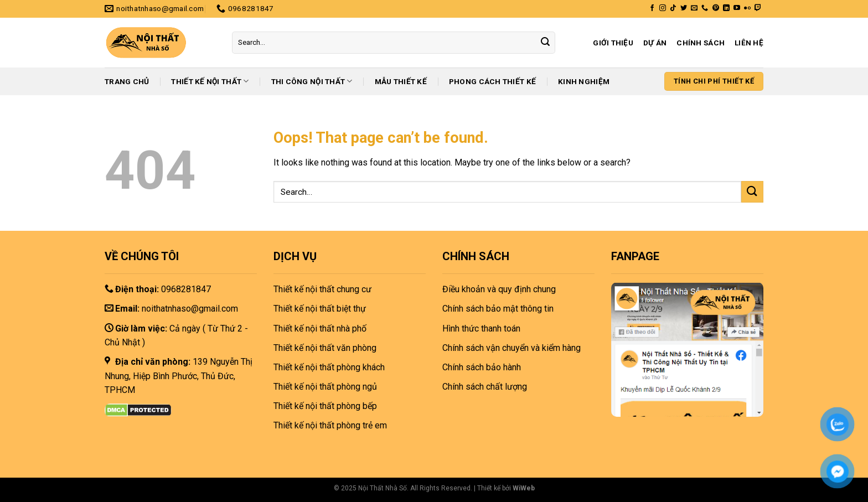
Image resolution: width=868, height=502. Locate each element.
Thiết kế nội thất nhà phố (320, 328)
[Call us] (705, 8)
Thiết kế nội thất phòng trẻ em (330, 425)
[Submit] (545, 43)
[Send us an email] (694, 8)
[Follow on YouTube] (737, 8)
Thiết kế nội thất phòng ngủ (325, 387)
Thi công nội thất (312, 81)
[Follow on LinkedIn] (726, 8)
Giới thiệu (613, 43)
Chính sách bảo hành (482, 367)
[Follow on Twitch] (758, 8)
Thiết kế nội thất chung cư (322, 289)
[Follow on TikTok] (673, 8)
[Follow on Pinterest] (716, 8)
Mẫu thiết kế (401, 81)
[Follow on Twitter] (684, 8)
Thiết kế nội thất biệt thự (320, 309)
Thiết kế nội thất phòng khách (329, 367)
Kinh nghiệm (584, 81)
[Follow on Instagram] (663, 8)
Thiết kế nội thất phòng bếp (325, 406)
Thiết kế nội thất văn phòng (325, 348)
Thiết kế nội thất (210, 81)
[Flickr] (747, 8)
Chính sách (701, 43)
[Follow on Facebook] (652, 8)
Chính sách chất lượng (485, 387)
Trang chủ (127, 81)
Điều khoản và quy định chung (499, 289)
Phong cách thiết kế (492, 81)
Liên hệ (749, 43)
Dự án (655, 43)
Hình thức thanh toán (481, 328)
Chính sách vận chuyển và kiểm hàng (512, 348)
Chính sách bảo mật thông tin (498, 309)
